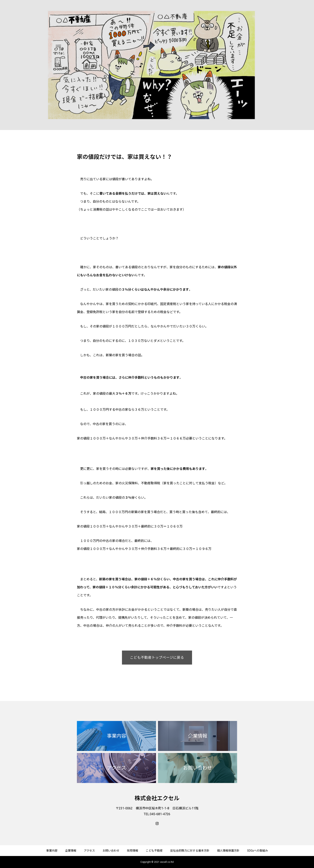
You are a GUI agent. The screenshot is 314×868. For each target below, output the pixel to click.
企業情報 (71, 851)
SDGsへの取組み (258, 851)
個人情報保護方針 (228, 851)
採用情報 (133, 851)
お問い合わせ (111, 851)
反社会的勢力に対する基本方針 (190, 851)
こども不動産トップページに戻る (157, 658)
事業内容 (52, 851)
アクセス (89, 851)
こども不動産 (154, 851)
